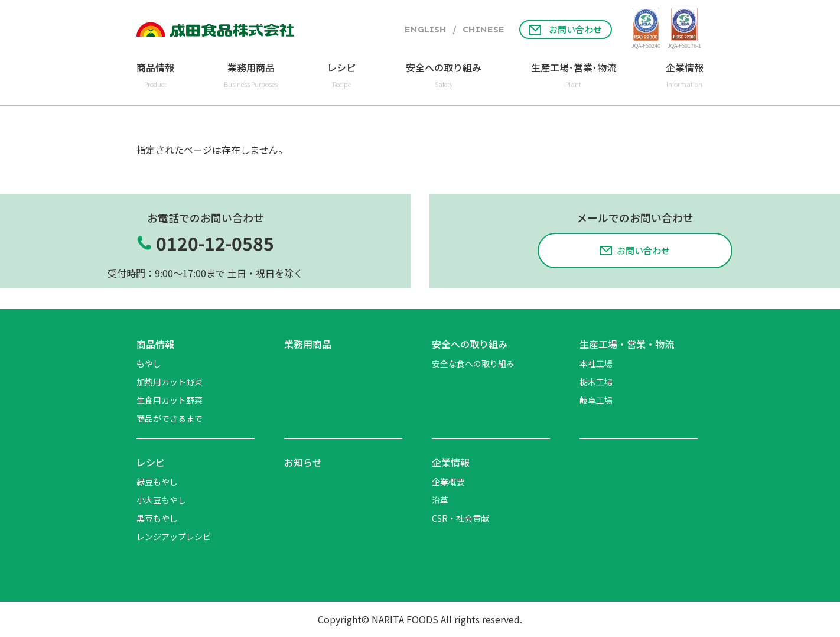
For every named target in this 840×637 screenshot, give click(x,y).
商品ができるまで (170, 418)
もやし (149, 363)
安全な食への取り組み (473, 363)
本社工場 (596, 363)
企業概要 (448, 482)
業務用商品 (308, 344)
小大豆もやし (161, 500)
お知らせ (303, 462)
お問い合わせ (566, 29)
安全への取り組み (470, 344)
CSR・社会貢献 (460, 518)
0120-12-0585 (215, 243)
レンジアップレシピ (174, 537)
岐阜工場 (596, 400)
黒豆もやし (157, 518)
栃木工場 (596, 382)
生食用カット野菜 (170, 400)
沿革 (440, 500)
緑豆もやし (157, 482)
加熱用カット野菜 (170, 382)
